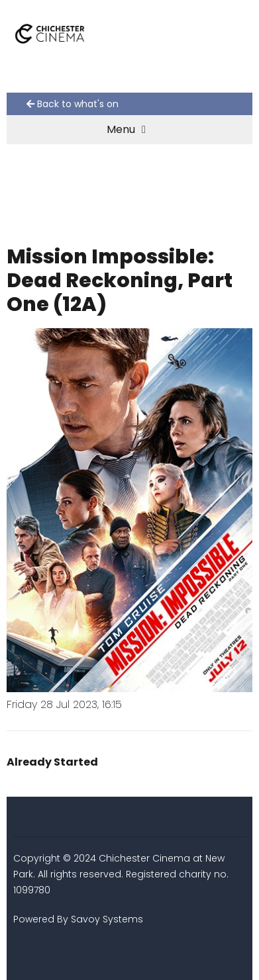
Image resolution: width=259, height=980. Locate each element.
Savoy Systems (107, 919)
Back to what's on (73, 104)
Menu (126, 129)
